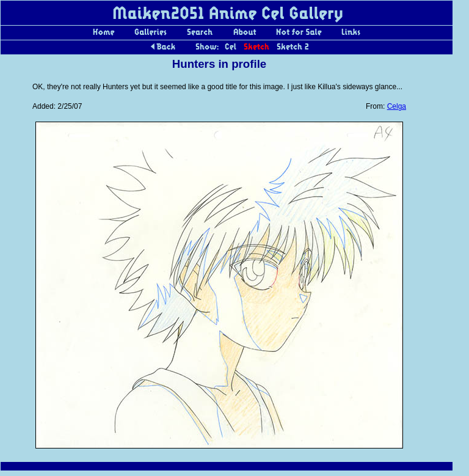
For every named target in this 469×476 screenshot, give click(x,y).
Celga (397, 106)
